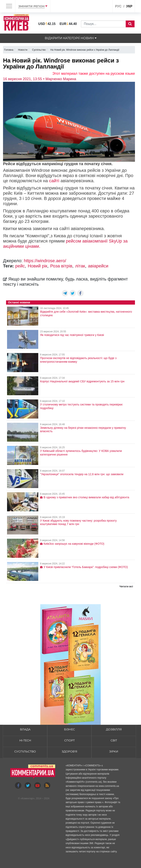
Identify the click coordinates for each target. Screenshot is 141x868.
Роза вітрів (61, 266)
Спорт (69, 740)
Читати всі (126, 586)
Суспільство (25, 751)
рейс (20, 266)
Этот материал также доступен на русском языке (94, 74)
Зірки (114, 751)
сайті (54, 181)
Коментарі (27, 798)
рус (118, 6)
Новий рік (38, 266)
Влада (25, 729)
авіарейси (98, 266)
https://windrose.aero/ (45, 261)
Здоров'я (69, 751)
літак (80, 266)
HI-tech (25, 740)
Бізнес (69, 729)
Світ (114, 740)
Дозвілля (114, 729)
